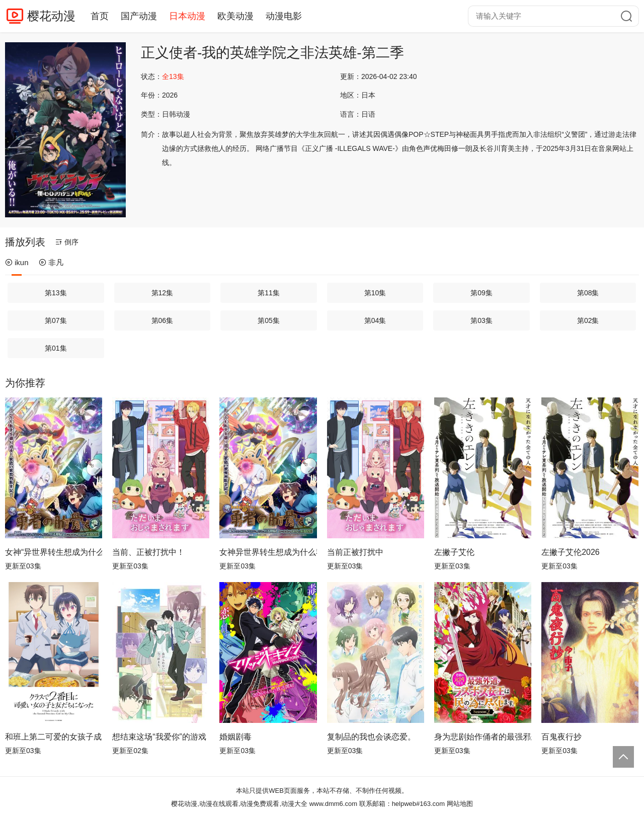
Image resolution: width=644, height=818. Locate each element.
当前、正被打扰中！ (148, 552)
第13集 (56, 293)
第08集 (588, 293)
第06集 (163, 320)
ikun (17, 262)
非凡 (51, 262)
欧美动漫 (235, 16)
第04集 (375, 320)
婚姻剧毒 (235, 737)
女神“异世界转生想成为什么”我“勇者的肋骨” (54, 552)
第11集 (269, 293)
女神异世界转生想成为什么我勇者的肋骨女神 (268, 552)
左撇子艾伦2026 (571, 552)
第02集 (588, 320)
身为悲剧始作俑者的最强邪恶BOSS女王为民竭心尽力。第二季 (483, 737)
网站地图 (460, 804)
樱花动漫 (51, 16)
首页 (100, 16)
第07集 (56, 320)
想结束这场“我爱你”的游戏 (159, 737)
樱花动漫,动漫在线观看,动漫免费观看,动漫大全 (239, 804)
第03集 (481, 320)
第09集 (481, 293)
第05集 (269, 320)
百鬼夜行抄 (561, 737)
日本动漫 (187, 16)
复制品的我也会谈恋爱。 (371, 737)
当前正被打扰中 (355, 552)
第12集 (163, 293)
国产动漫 (139, 16)
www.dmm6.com (333, 804)
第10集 (375, 293)
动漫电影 (284, 16)
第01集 (56, 348)
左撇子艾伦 (454, 552)
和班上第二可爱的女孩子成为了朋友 (54, 737)
